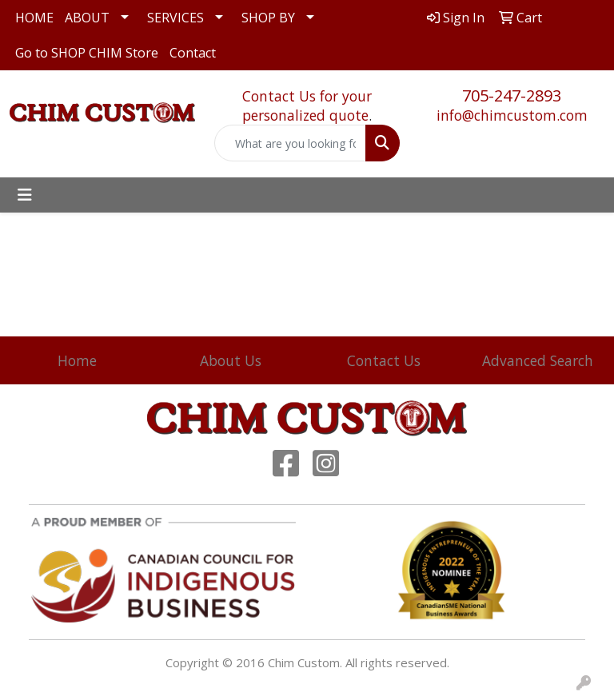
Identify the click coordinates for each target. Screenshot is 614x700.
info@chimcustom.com (512, 115)
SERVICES (175, 18)
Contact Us (384, 360)
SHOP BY (268, 18)
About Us (231, 360)
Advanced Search (538, 360)
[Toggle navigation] (25, 195)
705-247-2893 (512, 95)
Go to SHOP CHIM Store (87, 53)
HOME (34, 18)
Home (77, 360)
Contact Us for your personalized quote (307, 105)
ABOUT (87, 18)
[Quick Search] (290, 143)
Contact (193, 53)
